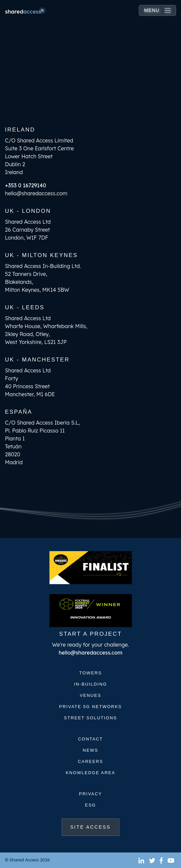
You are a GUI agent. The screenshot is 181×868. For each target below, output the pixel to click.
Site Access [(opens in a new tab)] (95, 827)
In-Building (90, 684)
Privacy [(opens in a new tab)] (91, 794)
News (90, 750)
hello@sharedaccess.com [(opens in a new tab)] (91, 653)
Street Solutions (90, 718)
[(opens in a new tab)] (142, 860)
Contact (91, 739)
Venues (90, 695)
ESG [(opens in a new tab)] (90, 805)
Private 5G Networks (90, 707)
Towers (90, 673)
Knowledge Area (90, 773)
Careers (90, 761)
